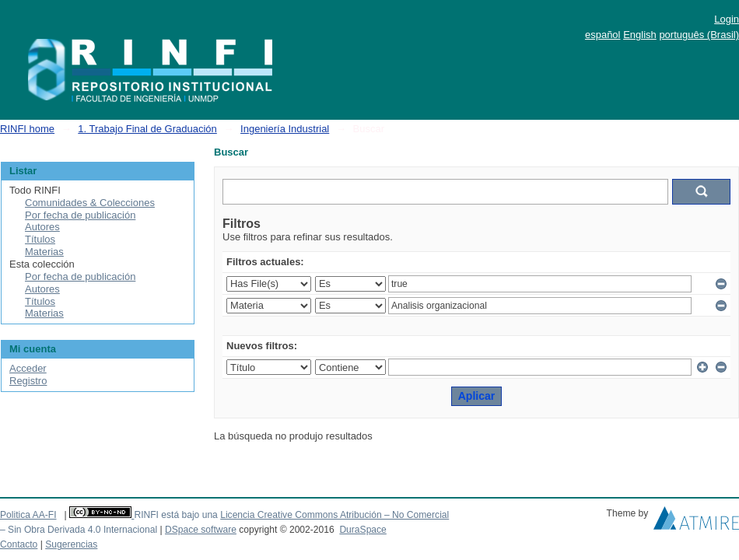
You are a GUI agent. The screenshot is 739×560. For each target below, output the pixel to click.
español (603, 35)
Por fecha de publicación (80, 215)
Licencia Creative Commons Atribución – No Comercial (334, 515)
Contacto (19, 544)
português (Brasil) (699, 35)
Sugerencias (71, 544)
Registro (28, 381)
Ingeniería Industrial (285, 129)
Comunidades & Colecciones (90, 203)
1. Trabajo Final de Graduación (147, 129)
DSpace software (201, 530)
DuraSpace (362, 530)
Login (727, 19)
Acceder (28, 368)
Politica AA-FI (28, 515)
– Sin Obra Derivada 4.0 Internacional (79, 530)
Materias (44, 252)
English (640, 35)
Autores (42, 227)
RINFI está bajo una (175, 515)
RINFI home (27, 129)
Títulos (40, 239)
